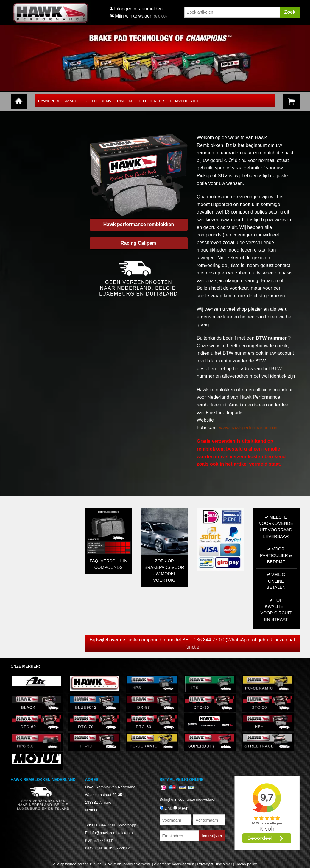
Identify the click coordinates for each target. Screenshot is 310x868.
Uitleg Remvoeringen (109, 101)
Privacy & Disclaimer (215, 864)
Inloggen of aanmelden (138, 9)
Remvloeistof (185, 101)
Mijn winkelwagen (131, 16)
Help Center (151, 101)
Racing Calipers (139, 243)
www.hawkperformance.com (249, 428)
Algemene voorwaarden (174, 864)
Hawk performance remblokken (139, 224)
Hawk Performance (59, 101)
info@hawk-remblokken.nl (112, 833)
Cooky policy (246, 864)
